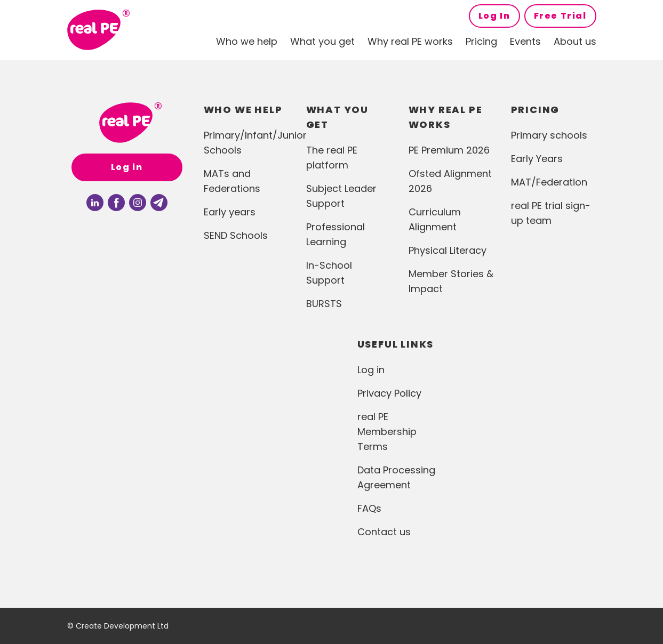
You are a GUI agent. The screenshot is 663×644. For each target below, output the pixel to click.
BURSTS (324, 304)
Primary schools (549, 135)
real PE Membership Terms (387, 432)
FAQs (369, 508)
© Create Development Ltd (118, 626)
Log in (127, 167)
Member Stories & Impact (451, 281)
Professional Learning (336, 234)
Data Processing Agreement (396, 477)
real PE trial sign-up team (551, 213)
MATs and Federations (232, 181)
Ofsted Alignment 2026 (450, 181)
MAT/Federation (549, 182)
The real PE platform (332, 158)
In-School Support (329, 273)
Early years (230, 212)
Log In (494, 16)
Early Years (537, 159)
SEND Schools (236, 235)
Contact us (384, 532)
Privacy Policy (389, 393)
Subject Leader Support (341, 196)
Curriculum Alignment (435, 219)
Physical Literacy (448, 250)
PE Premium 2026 (449, 150)
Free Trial (560, 16)
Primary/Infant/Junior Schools (246, 143)
